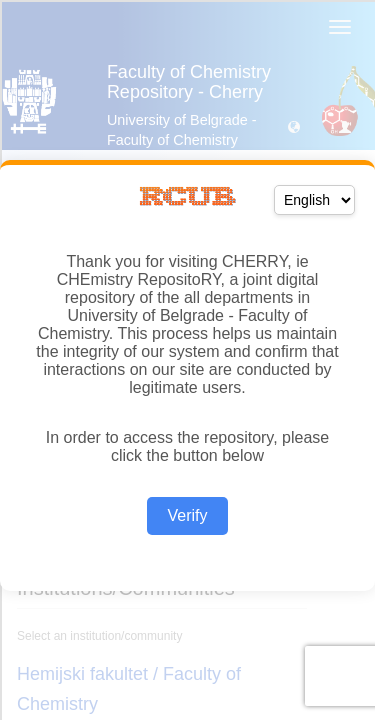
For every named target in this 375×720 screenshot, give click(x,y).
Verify (187, 515)
